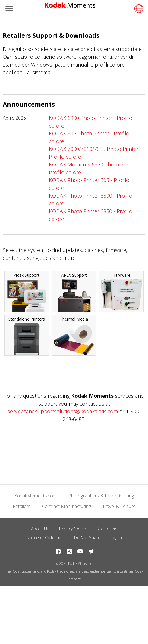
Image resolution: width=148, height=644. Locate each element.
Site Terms (107, 529)
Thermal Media (74, 336)
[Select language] (138, 9)
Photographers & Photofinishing (101, 496)
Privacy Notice (73, 529)
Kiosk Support (27, 292)
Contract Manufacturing (66, 506)
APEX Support (74, 292)
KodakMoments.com (35, 496)
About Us (40, 529)
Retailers (22, 506)
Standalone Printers (27, 336)
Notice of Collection (45, 537)
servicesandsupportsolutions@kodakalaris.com (63, 411)
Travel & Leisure (119, 506)
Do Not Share (87, 537)
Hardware (121, 292)
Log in (116, 537)
